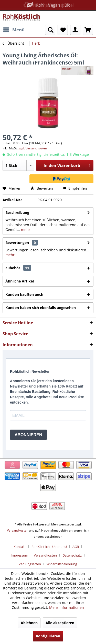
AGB (76, 547)
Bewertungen (17, 243)
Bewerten (42, 188)
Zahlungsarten (30, 564)
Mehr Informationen (67, 607)
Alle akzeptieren (60, 623)
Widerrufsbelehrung (62, 564)
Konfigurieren (48, 636)
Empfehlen (75, 188)
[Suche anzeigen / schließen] (50, 30)
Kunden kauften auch (24, 294)
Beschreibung (17, 212)
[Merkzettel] (63, 30)
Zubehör (18, 268)
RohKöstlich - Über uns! (49, 547)
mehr (25, 230)
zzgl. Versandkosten (33, 148)
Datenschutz (72, 555)
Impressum (19, 555)
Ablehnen (29, 623)
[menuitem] (14, 30)
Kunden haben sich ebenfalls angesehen (41, 308)
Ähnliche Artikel (20, 281)
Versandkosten (18, 530)
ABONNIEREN (28, 435)
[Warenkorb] (88, 30)
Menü (14, 29)
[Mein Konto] (75, 30)
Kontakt (20, 547)
